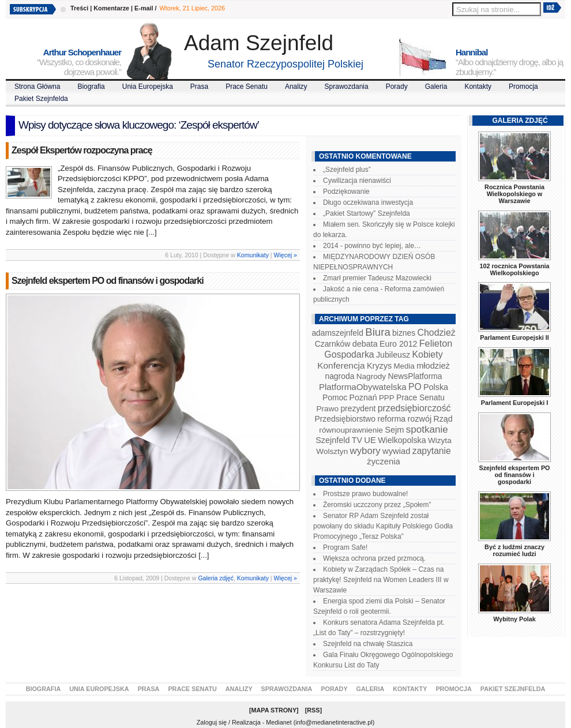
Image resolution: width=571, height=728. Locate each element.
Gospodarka (349, 354)
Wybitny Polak (514, 619)
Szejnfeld (333, 440)
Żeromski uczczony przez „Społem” (377, 505)
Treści (79, 8)
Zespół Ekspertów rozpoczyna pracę (82, 150)
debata (365, 344)
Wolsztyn (332, 451)
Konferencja (341, 365)
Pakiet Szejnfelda (41, 99)
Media (404, 366)
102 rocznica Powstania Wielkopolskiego (514, 269)
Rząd (443, 419)
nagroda (339, 376)
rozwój (420, 419)
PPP (387, 398)
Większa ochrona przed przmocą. (374, 558)
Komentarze (111, 8)
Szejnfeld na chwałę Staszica (368, 644)
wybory (365, 451)
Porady (397, 87)
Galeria (436, 87)
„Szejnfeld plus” (347, 170)
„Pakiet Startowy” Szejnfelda (367, 213)
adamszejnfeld (337, 333)
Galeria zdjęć (216, 578)
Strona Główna (37, 87)
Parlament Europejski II (514, 337)
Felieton (436, 343)
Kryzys (379, 366)
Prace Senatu (247, 87)
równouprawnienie (351, 430)
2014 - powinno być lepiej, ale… (372, 246)
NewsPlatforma (415, 376)
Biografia (91, 87)
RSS (313, 710)
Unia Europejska (148, 87)
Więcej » (285, 255)
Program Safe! (345, 547)
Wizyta (440, 440)
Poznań (363, 397)
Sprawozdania (347, 87)
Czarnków (333, 344)
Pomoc (335, 397)
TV (357, 440)
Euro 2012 (398, 344)
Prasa (199, 87)
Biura (378, 332)
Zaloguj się (212, 722)
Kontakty (478, 87)
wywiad (396, 451)
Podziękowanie (346, 192)
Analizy (296, 87)
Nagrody (371, 376)
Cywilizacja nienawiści (357, 181)
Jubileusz (393, 355)
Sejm (394, 430)
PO (415, 387)
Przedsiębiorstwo (345, 419)
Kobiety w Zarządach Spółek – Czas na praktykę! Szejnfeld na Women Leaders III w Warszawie (381, 580)
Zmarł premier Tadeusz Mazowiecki (377, 278)
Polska (436, 387)
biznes (404, 333)
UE (370, 440)
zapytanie (432, 451)
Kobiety (427, 354)
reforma (391, 419)
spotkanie (427, 429)
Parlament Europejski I (514, 403)
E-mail (144, 8)
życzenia (384, 461)
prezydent (358, 408)
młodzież (433, 366)
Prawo (327, 409)
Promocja (523, 87)
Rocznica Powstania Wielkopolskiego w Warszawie (514, 194)
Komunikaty (253, 255)
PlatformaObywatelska (363, 387)
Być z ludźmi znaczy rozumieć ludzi (514, 550)
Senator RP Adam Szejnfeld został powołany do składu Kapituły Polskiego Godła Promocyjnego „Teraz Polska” (383, 526)
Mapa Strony (274, 710)
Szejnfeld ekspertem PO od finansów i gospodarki (108, 281)
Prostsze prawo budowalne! (365, 494)
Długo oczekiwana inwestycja (368, 202)
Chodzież (437, 333)
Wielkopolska (402, 440)
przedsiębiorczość (414, 408)
